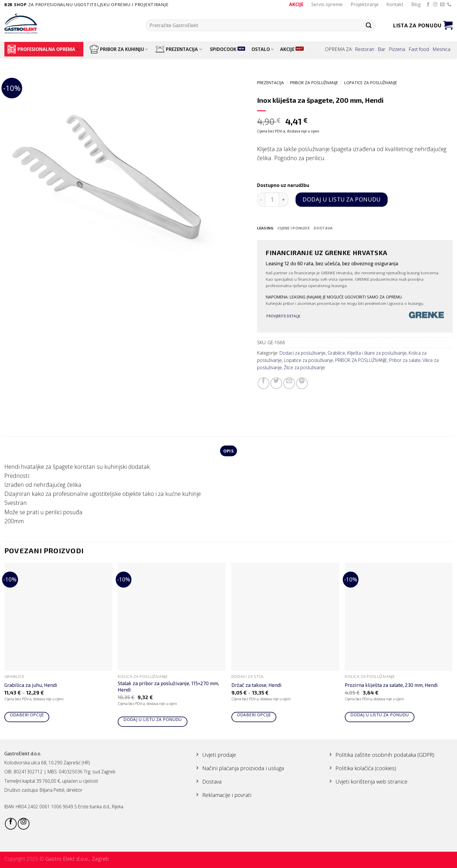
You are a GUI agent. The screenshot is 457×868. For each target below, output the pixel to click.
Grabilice (336, 353)
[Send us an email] (442, 5)
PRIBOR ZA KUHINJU (119, 49)
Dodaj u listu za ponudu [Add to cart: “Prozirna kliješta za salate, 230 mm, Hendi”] (380, 716)
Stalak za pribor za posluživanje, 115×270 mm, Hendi (168, 687)
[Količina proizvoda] (272, 200)
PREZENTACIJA (179, 49)
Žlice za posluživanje (304, 368)
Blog (416, 4)
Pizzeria (397, 49)
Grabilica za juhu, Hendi (31, 686)
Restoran (365, 49)
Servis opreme (327, 4)
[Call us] (449, 5)
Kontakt (395, 4)
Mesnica (441, 49)
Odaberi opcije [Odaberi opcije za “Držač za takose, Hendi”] (254, 716)
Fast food (419, 49)
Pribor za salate (405, 360)
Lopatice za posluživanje (371, 83)
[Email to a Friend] (289, 383)
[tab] (266, 228)
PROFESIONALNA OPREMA (43, 49)
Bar (382, 49)
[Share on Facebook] (263, 383)
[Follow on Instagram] (435, 5)
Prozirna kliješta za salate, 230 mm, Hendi (391, 686)
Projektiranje (365, 4)
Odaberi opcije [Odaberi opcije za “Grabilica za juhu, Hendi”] (27, 716)
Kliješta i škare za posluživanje (377, 353)
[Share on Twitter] (276, 383)
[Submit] (369, 25)
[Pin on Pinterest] (302, 383)
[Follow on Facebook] (428, 5)
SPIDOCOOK (223, 49)
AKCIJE (287, 49)
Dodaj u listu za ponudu (341, 199)
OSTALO (263, 49)
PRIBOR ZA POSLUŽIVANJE (314, 83)
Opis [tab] (228, 451)
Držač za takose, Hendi (256, 686)
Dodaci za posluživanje (303, 353)
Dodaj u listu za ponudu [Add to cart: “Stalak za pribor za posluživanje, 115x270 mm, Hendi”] (153, 720)
